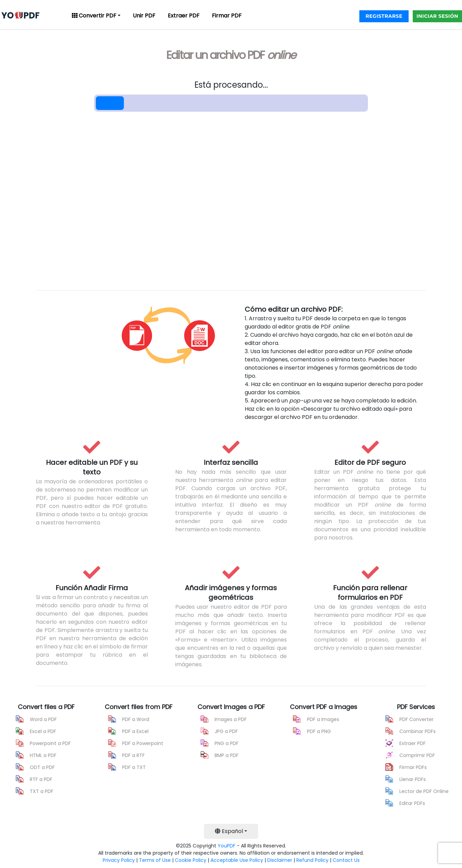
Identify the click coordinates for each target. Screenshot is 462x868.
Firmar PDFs (413, 767)
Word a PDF (43, 719)
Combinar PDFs (418, 731)
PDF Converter (416, 719)
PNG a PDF (227, 743)
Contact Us (346, 860)
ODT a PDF (42, 767)
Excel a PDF (43, 731)
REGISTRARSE (384, 16)
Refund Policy (312, 860)
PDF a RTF (133, 755)
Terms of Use (155, 860)
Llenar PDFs (413, 779)
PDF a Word (136, 719)
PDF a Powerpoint (143, 743)
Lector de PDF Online (424, 791)
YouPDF (227, 846)
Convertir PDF (94, 16)
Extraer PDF (184, 16)
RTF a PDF (41, 779)
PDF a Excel (135, 731)
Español (229, 831)
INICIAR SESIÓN (437, 16)
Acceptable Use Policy (237, 860)
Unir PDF (144, 16)
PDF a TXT (134, 767)
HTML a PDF (43, 755)
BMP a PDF (227, 755)
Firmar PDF (227, 16)
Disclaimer (280, 860)
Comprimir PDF (417, 755)
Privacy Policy (119, 860)
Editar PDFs (412, 803)
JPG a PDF (226, 731)
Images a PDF (231, 719)
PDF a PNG (319, 731)
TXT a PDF (42, 791)
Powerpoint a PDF (50, 743)
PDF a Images (323, 719)
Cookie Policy (191, 860)
